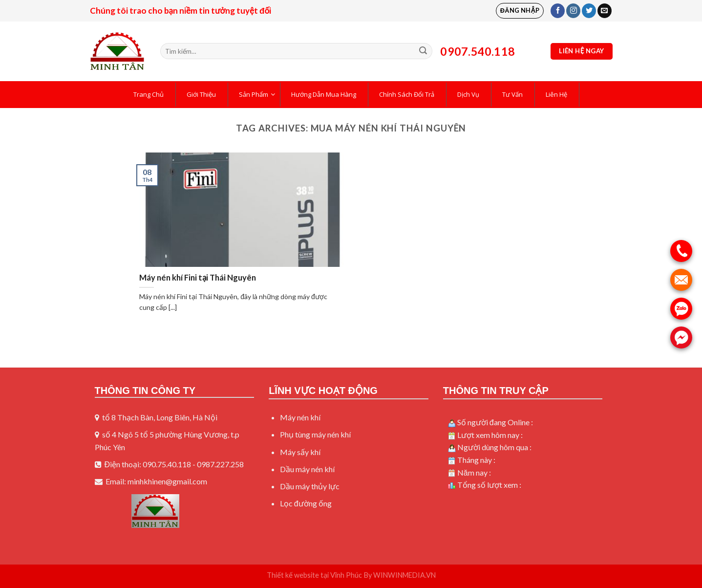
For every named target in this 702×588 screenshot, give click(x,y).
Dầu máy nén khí (307, 469)
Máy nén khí (300, 417)
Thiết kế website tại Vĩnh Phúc (315, 575)
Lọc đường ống (306, 503)
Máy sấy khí (300, 452)
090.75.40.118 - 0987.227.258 (193, 464)
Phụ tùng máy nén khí (315, 434)
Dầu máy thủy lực (310, 486)
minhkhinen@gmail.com (167, 481)
